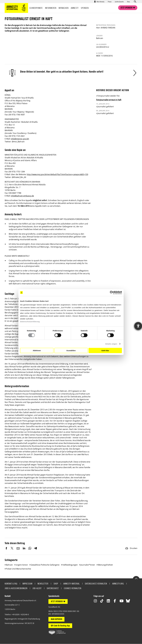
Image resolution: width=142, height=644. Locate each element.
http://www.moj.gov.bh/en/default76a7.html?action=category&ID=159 (57, 174)
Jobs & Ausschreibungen (16, 588)
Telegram (35, 548)
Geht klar (105, 350)
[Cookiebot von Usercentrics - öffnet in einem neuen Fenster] (112, 293)
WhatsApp (30, 548)
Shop (128, 2)
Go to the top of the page (136, 578)
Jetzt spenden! (127, 8)
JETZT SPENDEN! (57, 601)
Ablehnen (37, 350)
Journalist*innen (88, 565)
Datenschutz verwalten (96, 584)
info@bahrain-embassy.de (22, 196)
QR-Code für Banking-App (60, 626)
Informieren (51, 8)
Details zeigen (111, 344)
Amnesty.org (118, 584)
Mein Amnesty (100, 2)
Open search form (135, 2)
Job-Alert (37, 588)
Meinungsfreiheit (105, 565)
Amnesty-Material (71, 584)
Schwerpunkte (36, 8)
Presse (110, 2)
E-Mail (18, 548)
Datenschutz (53, 588)
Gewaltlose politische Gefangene (45, 565)
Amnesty (75, 8)
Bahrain (9, 565)
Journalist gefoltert (106, 107)
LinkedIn (24, 548)
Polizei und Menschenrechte (18, 569)
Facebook (6, 548)
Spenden (85, 8)
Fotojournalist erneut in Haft (109, 100)
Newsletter (43, 584)
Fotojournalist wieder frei (108, 96)
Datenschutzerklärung (30, 322)
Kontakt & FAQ (11, 584)
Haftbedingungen (70, 565)
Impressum (27, 584)
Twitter (12, 548)
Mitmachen (64, 8)
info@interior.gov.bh (20, 139)
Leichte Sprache (119, 2)
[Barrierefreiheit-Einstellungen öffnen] (138, 326)
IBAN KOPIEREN (56, 619)
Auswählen (71, 350)
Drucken (131, 548)
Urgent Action (22, 565)
